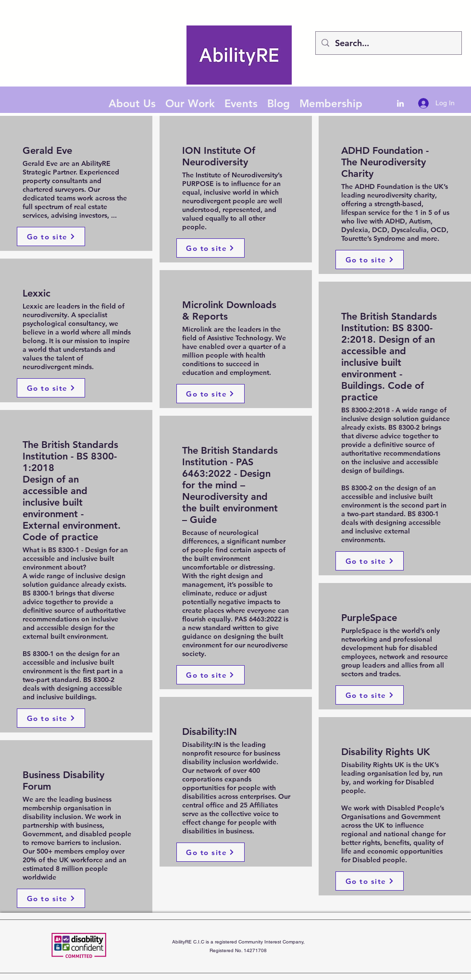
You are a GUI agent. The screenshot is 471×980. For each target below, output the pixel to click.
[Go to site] (51, 236)
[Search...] (388, 43)
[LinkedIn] (400, 103)
